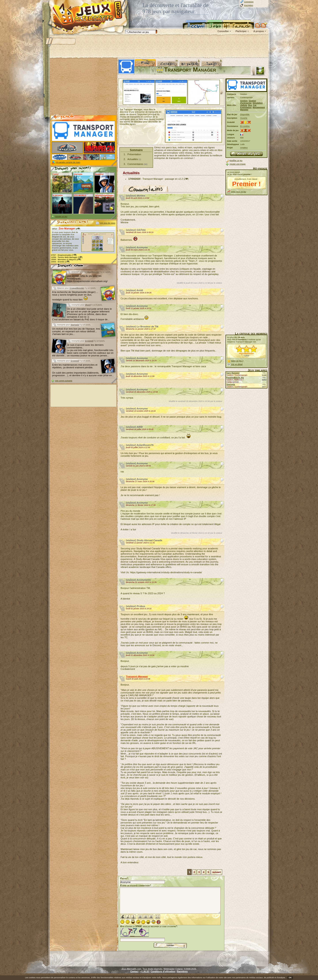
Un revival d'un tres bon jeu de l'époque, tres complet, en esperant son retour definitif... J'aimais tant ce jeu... (76, 331)
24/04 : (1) (60, 262)
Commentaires (135, 164)
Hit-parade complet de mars (68, 162)
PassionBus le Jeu (235, 378)
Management (259, 107)
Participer (241, 31)
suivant (217, 872)
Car (255, 105)
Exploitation (246, 107)
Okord (88, 305)
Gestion (244, 101)
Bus (250, 105)
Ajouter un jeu (61, 216)
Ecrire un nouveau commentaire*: (136, 885)
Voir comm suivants (64, 381)
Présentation (134, 154)
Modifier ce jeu (236, 160)
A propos (259, 31)
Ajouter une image (238, 164)
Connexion (249, 2)
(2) (186, 179)
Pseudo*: (124, 878)
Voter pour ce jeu (238, 192)
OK (290, 978)
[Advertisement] (159, 46)
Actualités (133, 159)
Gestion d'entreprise (248, 102)
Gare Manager (233, 373)
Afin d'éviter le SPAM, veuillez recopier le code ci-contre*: (149, 933)
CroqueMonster (92, 272)
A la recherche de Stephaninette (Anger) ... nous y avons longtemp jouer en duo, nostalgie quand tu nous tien (75, 296)
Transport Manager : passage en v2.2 (163, 179)
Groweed (89, 341)
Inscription (249, 5)
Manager (244, 110)
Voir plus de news (107, 223)
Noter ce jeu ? (237, 361)
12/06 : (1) (67, 257)
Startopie (75, 325)
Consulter (223, 31)
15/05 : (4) (66, 260)
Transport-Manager (137, 676)
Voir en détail (237, 364)
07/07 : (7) (64, 255)
